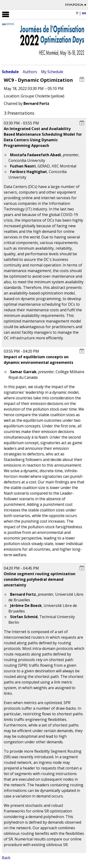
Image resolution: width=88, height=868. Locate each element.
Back (6, 858)
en (84, 13)
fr (77, 13)
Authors (30, 72)
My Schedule (52, 72)
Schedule (10, 72)
